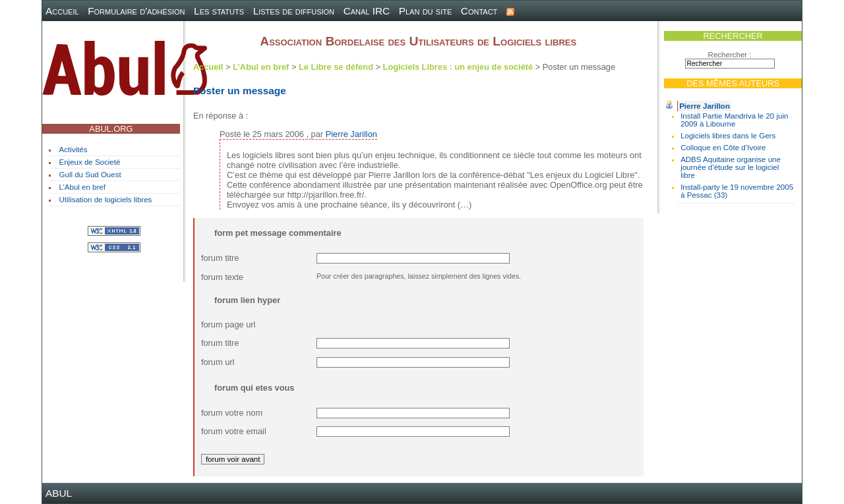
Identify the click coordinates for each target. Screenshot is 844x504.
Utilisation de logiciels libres (106, 200)
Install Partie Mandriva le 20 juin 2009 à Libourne (734, 120)
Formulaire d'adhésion (136, 11)
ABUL (59, 493)
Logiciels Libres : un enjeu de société (458, 67)
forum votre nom (232, 413)
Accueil (62, 11)
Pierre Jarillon (705, 106)
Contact (479, 11)
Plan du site (426, 11)
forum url (218, 362)
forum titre (220, 258)
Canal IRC (367, 11)
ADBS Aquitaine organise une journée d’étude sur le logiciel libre (731, 167)
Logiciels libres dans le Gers (728, 136)
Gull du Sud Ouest (90, 175)
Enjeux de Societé (90, 162)
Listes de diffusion (294, 11)
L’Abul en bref (82, 187)
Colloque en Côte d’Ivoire (723, 148)
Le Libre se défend (336, 67)
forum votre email (234, 431)
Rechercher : (730, 55)
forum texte (222, 277)
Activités (74, 150)
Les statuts (219, 11)
